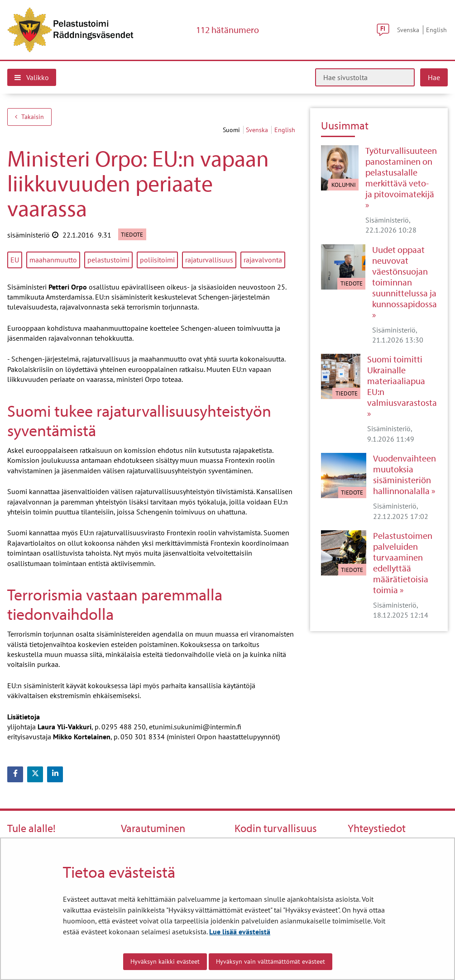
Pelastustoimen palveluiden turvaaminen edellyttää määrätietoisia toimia (403, 563)
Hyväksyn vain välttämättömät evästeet (271, 961)
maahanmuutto (53, 260)
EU (15, 260)
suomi (232, 130)
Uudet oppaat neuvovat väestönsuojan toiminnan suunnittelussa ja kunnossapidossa (405, 277)
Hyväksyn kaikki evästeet (165, 961)
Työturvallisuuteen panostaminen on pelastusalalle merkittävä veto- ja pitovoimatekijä (401, 172)
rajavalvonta (263, 260)
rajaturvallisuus (209, 260)
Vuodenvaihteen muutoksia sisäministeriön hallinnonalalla (405, 475)
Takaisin (29, 117)
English (436, 30)
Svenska (408, 30)
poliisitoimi (157, 260)
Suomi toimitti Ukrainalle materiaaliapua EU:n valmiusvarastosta (402, 381)
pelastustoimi (108, 260)
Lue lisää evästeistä (240, 932)
